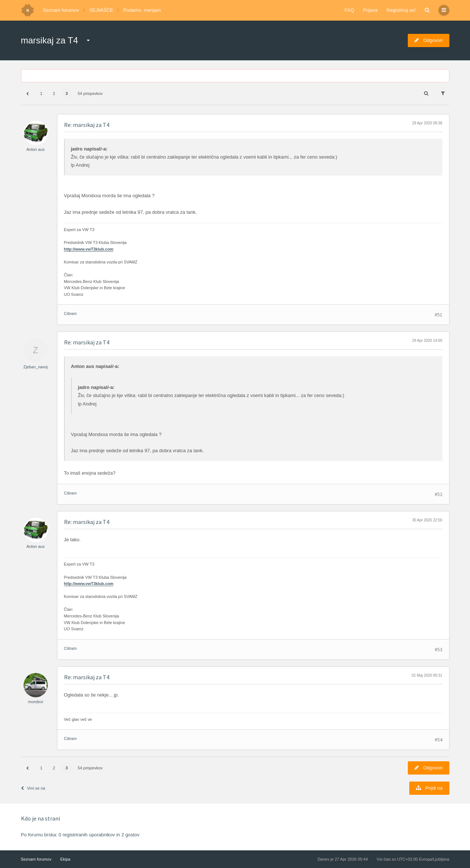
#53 (439, 649)
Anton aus (36, 149)
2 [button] (54, 93)
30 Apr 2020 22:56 (427, 520)
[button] (28, 94)
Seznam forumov (61, 10)
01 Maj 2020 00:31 (427, 675)
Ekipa (66, 859)
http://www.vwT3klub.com (89, 249)
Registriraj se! (401, 10)
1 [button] (41, 93)
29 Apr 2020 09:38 (427, 123)
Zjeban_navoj (35, 367)
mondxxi (36, 702)
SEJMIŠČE (101, 10)
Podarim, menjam (142, 10)
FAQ (349, 10)
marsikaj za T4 (50, 40)
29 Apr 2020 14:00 (427, 341)
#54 (439, 740)
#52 (439, 494)
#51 (439, 315)
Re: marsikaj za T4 (87, 125)
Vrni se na (33, 788)
